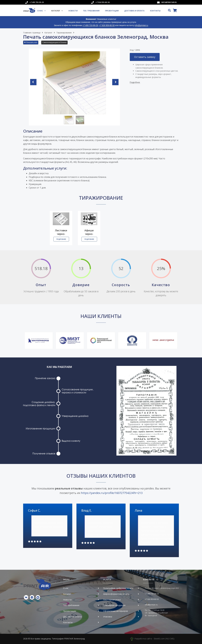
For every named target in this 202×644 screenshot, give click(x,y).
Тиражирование (64, 33)
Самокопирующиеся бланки (54, 42)
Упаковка (108, 617)
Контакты (155, 11)
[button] (31, 44)
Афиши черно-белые (89, 234)
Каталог (56, 11)
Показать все (31, 42)
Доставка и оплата (134, 11)
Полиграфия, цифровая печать (118, 588)
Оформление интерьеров (115, 611)
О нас (40, 11)
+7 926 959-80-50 (103, 2)
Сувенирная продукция (114, 605)
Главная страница (32, 33)
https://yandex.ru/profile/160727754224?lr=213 (112, 493)
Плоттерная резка (112, 600)
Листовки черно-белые (61, 234)
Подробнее (135, 82)
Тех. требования (91, 11)
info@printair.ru (169, 2)
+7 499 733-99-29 (37, 2)
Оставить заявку (145, 57)
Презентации (112, 11)
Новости (73, 11)
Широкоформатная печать (116, 594)
